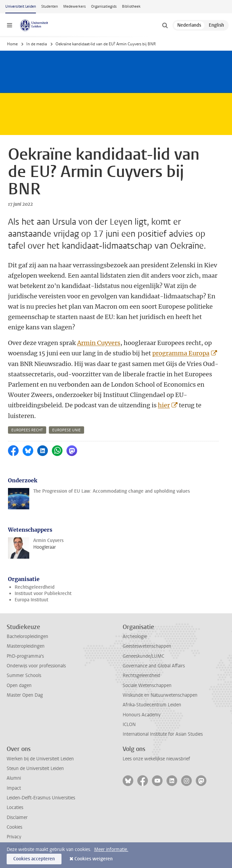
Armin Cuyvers (99, 343)
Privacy (14, 837)
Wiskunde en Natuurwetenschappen (160, 695)
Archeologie (135, 636)
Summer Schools (24, 675)
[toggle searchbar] (165, 25)
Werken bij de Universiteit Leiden (40, 759)
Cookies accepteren (34, 859)
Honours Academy (142, 715)
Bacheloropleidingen (27, 636)
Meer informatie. (111, 849)
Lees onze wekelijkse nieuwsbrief (156, 759)
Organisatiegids (104, 6)
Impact (14, 788)
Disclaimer (17, 817)
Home (12, 44)
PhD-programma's (25, 656)
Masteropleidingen (26, 646)
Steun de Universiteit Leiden (35, 768)
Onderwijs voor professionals (36, 666)
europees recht (27, 430)
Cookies (14, 827)
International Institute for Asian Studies (163, 734)
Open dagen (19, 685)
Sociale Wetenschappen (147, 685)
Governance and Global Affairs (154, 666)
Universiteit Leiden (21, 6)
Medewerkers (74, 6)
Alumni (14, 778)
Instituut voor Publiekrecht (43, 593)
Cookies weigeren (94, 859)
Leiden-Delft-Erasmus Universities (41, 798)
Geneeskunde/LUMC (143, 656)
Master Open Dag (25, 695)
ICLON (129, 724)
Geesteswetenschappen (147, 646)
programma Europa (181, 353)
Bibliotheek (131, 6)
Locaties (15, 807)
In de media (37, 44)
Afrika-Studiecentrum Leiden (152, 705)
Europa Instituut (31, 600)
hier (164, 405)
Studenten (50, 6)
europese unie (66, 430)
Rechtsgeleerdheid (35, 587)
